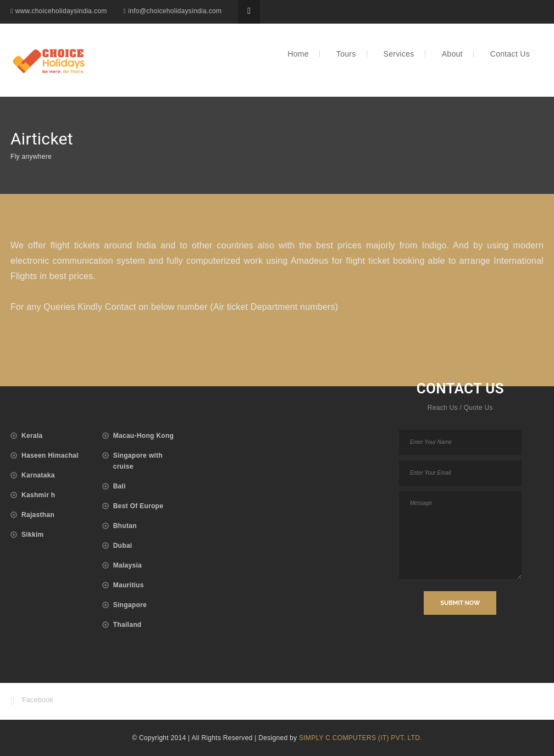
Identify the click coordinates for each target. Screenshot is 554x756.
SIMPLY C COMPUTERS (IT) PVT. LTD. (361, 738)
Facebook (32, 701)
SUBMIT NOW (460, 603)
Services (399, 51)
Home (298, 51)
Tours (346, 51)
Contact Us (510, 51)
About (452, 51)
